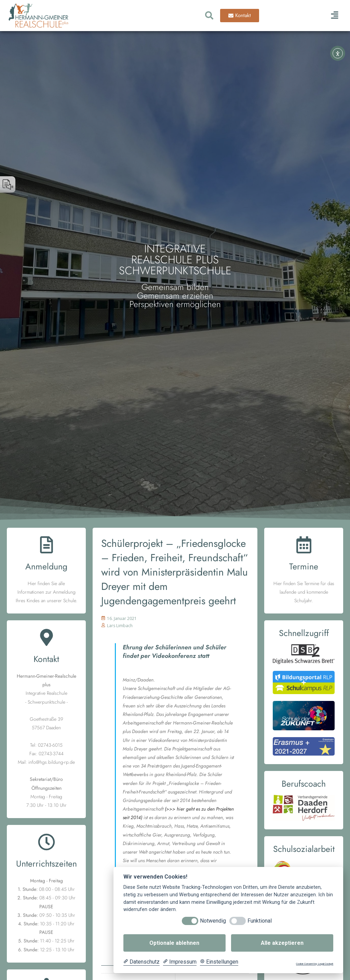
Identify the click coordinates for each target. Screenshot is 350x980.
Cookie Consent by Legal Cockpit (315, 964)
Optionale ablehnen (174, 943)
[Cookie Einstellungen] (219, 962)
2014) (136, 817)
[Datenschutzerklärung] (142, 962)
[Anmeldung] (46, 546)
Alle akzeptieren (282, 943)
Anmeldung (46, 566)
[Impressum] (180, 962)
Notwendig (213, 921)
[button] (334, 16)
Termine (304, 566)
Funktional (260, 921)
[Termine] (304, 546)
